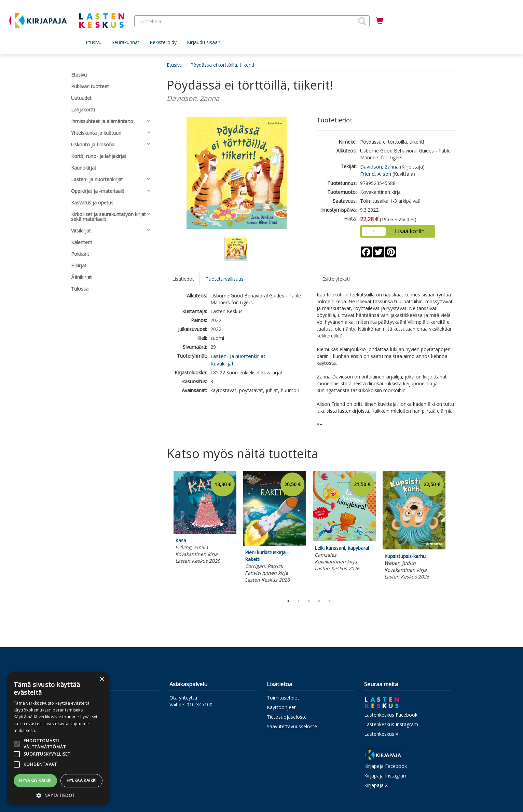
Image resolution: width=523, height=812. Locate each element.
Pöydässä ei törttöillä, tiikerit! (222, 65)
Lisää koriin (410, 231)
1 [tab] (288, 601)
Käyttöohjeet (281, 707)
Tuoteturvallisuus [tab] (225, 279)
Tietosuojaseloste (287, 717)
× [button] (102, 680)
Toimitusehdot (283, 698)
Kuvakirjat (222, 363)
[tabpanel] (205, 518)
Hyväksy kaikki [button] (35, 780)
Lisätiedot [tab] (183, 279)
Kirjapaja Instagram (386, 776)
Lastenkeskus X (381, 734)
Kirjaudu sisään (204, 42)
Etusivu (94, 42)
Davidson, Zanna (379, 167)
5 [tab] (329, 601)
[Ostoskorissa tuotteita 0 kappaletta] (380, 21)
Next (453, 532)
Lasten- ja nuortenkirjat (238, 356)
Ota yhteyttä (183, 698)
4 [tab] (319, 601)
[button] (362, 21)
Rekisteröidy (163, 42)
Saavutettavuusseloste (292, 726)
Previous (165, 532)
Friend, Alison (376, 174)
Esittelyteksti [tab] (336, 279)
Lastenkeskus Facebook (391, 715)
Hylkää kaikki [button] (82, 780)
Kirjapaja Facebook (386, 766)
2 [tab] (299, 601)
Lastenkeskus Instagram (391, 724)
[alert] (58, 739)
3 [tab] (309, 601)
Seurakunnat (126, 42)
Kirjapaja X (376, 785)
